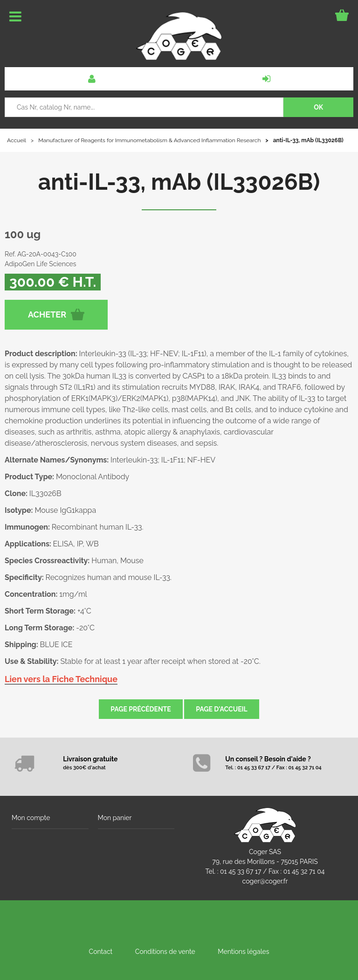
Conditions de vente (165, 952)
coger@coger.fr (265, 881)
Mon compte (31, 818)
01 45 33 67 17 (241, 871)
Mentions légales (243, 952)
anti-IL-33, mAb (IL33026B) (179, 182)
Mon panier (115, 818)
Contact (101, 952)
